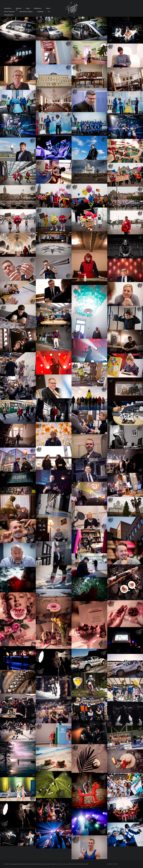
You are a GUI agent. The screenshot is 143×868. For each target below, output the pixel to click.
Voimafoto (8, 8)
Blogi (28, 8)
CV (49, 12)
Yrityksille (40, 12)
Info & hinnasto (9, 12)
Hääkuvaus (38, 8)
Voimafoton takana (26, 12)
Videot (48, 8)
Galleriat (19, 8)
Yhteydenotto (9, 15)
